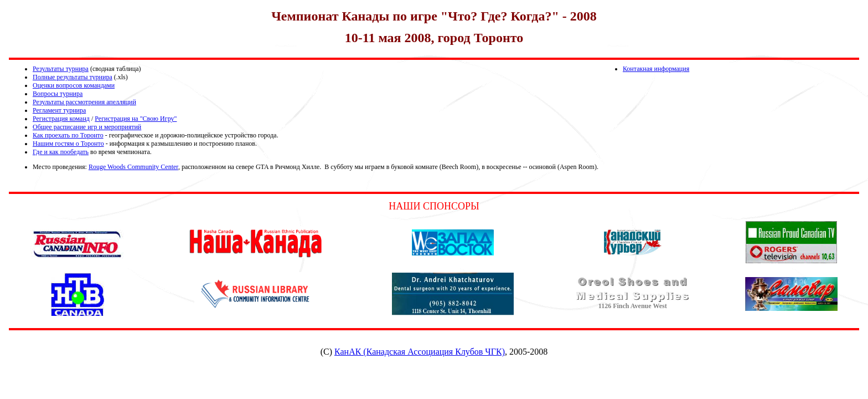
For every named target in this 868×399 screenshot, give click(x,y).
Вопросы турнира (58, 94)
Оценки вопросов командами (74, 85)
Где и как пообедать (61, 152)
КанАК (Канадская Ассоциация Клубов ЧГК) (420, 352)
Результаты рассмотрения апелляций (84, 102)
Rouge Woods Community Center (133, 167)
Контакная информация (656, 69)
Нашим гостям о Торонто (68, 144)
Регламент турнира (59, 110)
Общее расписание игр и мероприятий (87, 127)
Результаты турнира (61, 69)
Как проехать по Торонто (68, 135)
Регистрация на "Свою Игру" (136, 119)
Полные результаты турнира (73, 77)
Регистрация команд (61, 119)
